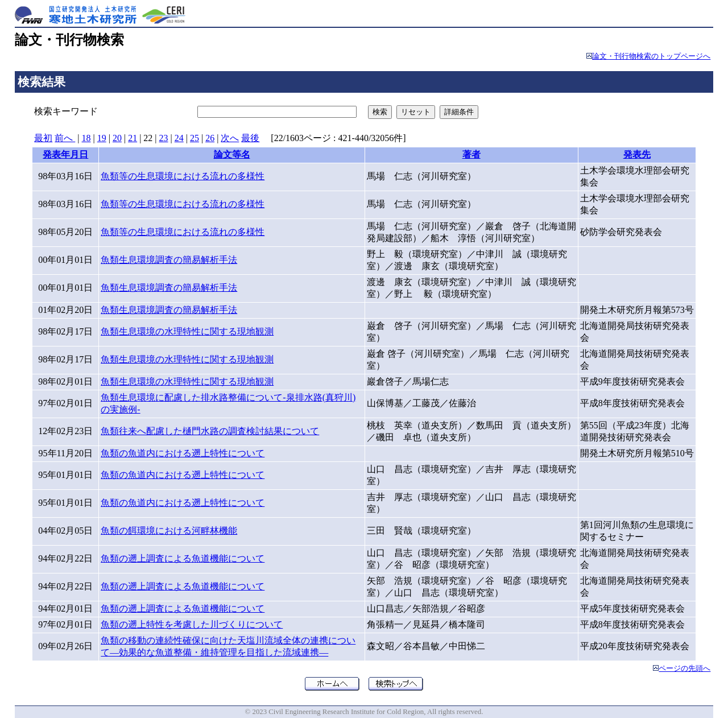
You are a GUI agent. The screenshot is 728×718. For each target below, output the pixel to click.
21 (133, 138)
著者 (471, 154)
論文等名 (232, 154)
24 (179, 138)
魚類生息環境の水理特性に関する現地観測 (187, 331)
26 (210, 138)
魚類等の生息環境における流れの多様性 (183, 176)
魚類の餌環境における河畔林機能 (169, 531)
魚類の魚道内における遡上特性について (183, 453)
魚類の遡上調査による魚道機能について (183, 558)
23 (164, 138)
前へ (65, 138)
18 (86, 138)
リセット (416, 112)
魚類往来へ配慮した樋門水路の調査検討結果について (210, 431)
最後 (250, 138)
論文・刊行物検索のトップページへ (651, 56)
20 (117, 138)
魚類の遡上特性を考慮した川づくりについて (192, 624)
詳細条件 (459, 112)
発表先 (637, 154)
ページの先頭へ (684, 669)
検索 (380, 112)
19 (102, 138)
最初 (43, 138)
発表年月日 (65, 154)
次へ (230, 138)
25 (195, 138)
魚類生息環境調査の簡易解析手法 (169, 260)
